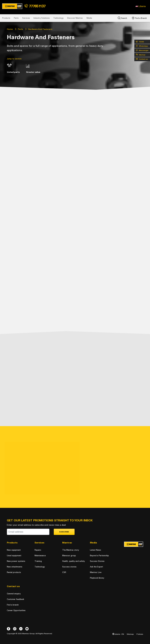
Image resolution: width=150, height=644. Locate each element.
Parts (16, 18)
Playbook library (97, 578)
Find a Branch (139, 18)
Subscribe (64, 532)
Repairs (38, 550)
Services (26, 18)
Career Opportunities (16, 610)
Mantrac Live (96, 572)
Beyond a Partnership (99, 556)
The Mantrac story (71, 550)
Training (38, 561)
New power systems (16, 561)
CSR (64, 572)
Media (89, 18)
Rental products (14, 572)
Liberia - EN (118, 634)
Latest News (96, 550)
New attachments (15, 567)
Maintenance (40, 556)
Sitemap (130, 634)
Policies (140, 634)
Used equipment (14, 556)
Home (10, 29)
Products (6, 18)
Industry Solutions (42, 18)
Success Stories (97, 561)
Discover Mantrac (75, 18)
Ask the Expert (96, 567)
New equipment (14, 550)
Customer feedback (15, 599)
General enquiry (14, 594)
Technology (58, 18)
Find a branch (13, 605)
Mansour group (69, 556)
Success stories (69, 567)
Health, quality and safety (74, 561)
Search (122, 18)
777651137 (35, 6)
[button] (141, 6)
